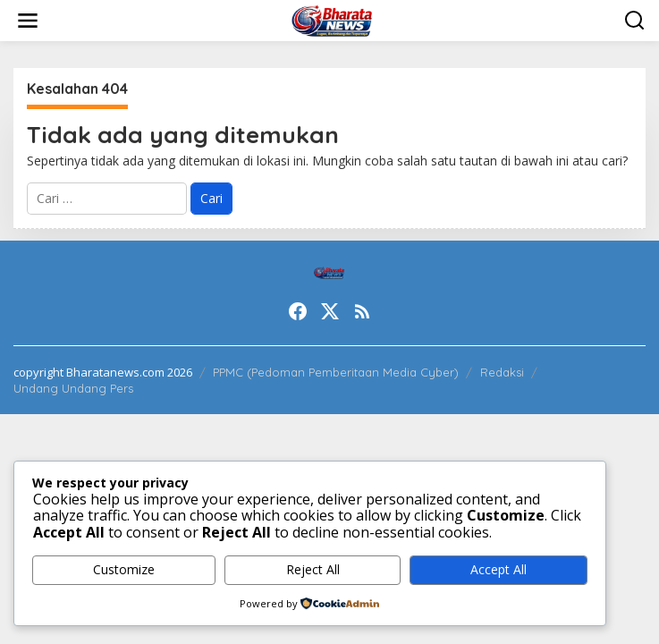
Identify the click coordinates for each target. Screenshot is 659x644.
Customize (124, 569)
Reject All (313, 569)
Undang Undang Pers (73, 388)
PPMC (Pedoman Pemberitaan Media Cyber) (336, 372)
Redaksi (502, 372)
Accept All (498, 569)
